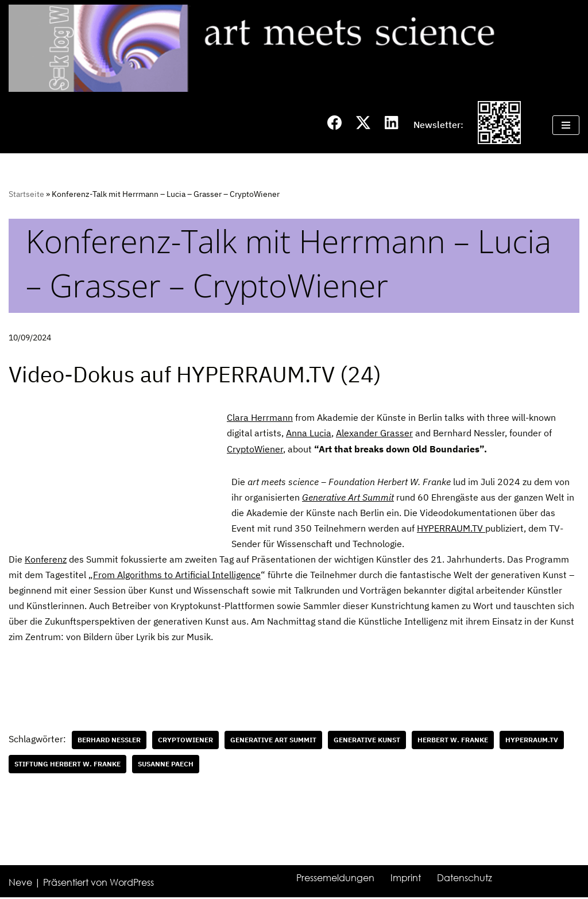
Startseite (26, 194)
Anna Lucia (309, 433)
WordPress (132, 884)
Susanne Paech (166, 765)
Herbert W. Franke (453, 741)
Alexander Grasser (374, 433)
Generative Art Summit (348, 498)
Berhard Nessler (109, 741)
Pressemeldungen (335, 879)
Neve (20, 884)
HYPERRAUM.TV (451, 529)
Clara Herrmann (260, 418)
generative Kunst (367, 741)
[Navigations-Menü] (566, 125)
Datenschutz (465, 879)
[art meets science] (294, 48)
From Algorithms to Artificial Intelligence (177, 576)
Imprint (406, 879)
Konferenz (46, 560)
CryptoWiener (255, 449)
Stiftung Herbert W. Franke (67, 765)
